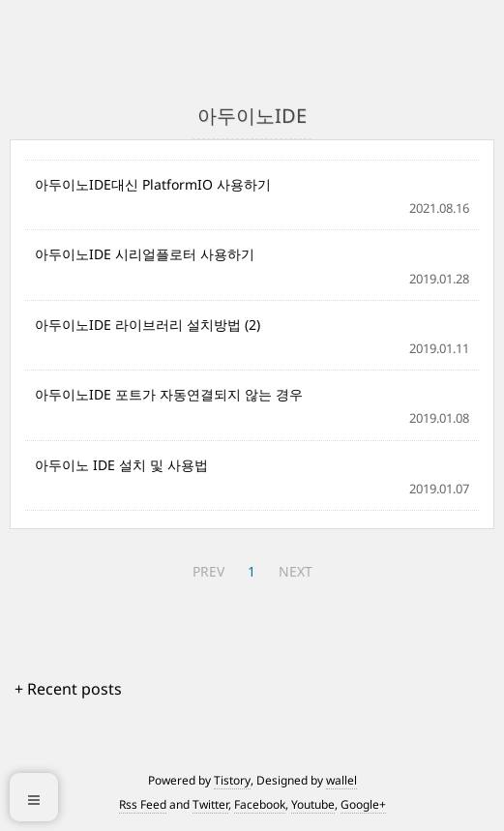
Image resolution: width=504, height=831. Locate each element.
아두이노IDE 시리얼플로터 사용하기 (145, 254)
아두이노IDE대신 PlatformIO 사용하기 (153, 184)
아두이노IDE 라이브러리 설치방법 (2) (148, 325)
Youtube (313, 804)
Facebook (260, 804)
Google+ (363, 804)
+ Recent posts (68, 689)
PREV (208, 571)
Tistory (232, 780)
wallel (341, 780)
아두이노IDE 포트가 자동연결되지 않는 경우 (169, 394)
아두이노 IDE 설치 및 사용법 (121, 465)
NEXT (296, 571)
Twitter (210, 804)
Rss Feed (143, 804)
